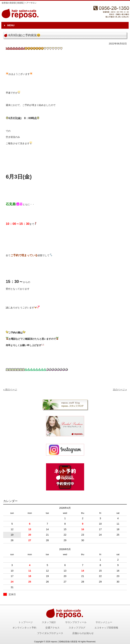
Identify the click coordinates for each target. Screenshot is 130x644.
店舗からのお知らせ (83, 633)
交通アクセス (52, 628)
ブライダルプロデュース (50, 633)
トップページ (26, 622)
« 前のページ (10, 389)
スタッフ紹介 (49, 622)
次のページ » (120, 389)
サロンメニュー (104, 622)
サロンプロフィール (76, 622)
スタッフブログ (77, 628)
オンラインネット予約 (24, 628)
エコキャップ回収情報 (106, 628)
